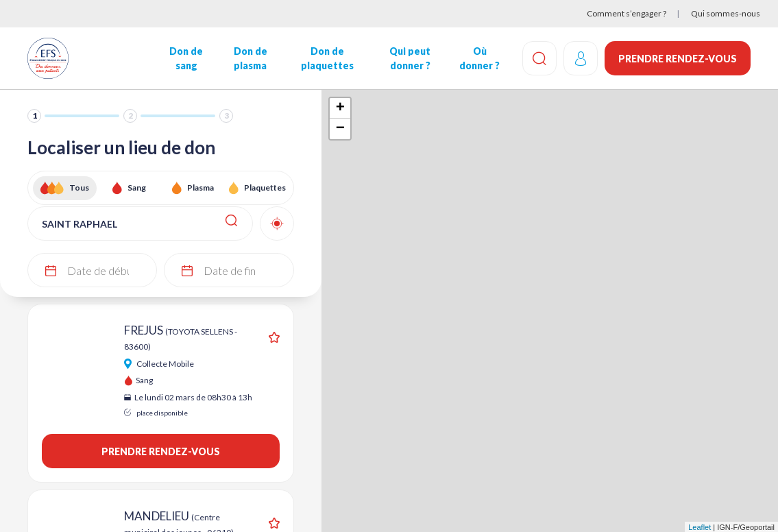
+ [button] (340, 108)
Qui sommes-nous (726, 13)
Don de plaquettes (327, 58)
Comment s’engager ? (627, 13)
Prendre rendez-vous (678, 59)
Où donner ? (479, 58)
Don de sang (186, 58)
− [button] (340, 129)
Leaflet (700, 527)
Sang (137, 188)
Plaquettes (265, 188)
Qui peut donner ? (410, 58)
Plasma (200, 188)
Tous (79, 188)
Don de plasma (250, 58)
